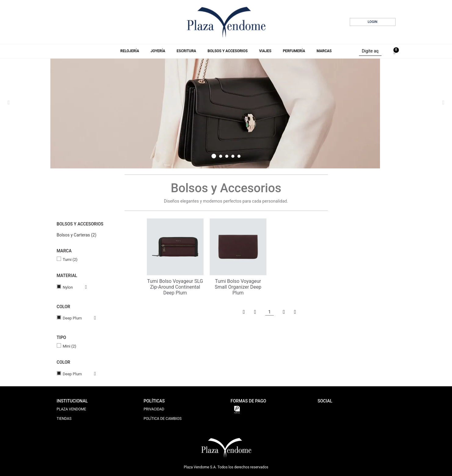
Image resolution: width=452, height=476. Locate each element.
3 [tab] (227, 156)
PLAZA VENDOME (72, 409)
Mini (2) (70, 346)
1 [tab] (214, 156)
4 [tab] (233, 156)
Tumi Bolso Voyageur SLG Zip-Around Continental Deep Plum (175, 287)
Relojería (130, 51)
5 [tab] (239, 156)
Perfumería (294, 51)
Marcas (324, 51)
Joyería (158, 51)
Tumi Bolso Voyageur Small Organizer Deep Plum (238, 287)
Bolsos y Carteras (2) (77, 235)
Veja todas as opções (80, 287)
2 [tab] (221, 156)
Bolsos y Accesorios (228, 51)
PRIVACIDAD (154, 409)
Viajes (265, 51)
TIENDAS (64, 419)
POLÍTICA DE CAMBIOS (163, 419)
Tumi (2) (70, 260)
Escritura (186, 51)
